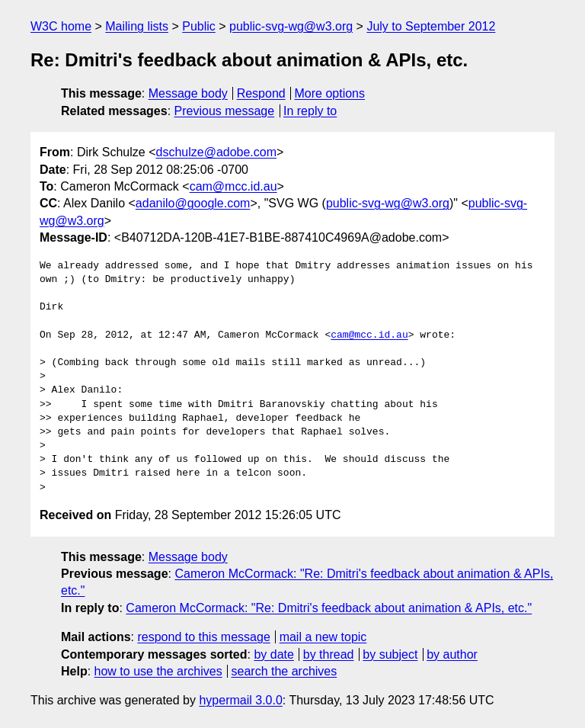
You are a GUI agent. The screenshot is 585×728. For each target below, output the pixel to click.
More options (330, 93)
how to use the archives (158, 671)
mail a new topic (323, 637)
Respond (261, 93)
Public (199, 26)
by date (273, 654)
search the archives (285, 671)
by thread (329, 654)
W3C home (61, 26)
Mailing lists (137, 26)
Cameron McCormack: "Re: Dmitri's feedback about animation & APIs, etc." (329, 608)
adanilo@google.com (193, 203)
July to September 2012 (431, 26)
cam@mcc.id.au (233, 186)
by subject (390, 654)
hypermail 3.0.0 (240, 700)
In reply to (310, 111)
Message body (188, 93)
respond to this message (203, 637)
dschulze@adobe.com (216, 152)
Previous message (225, 111)
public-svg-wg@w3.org (291, 26)
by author (452, 654)
